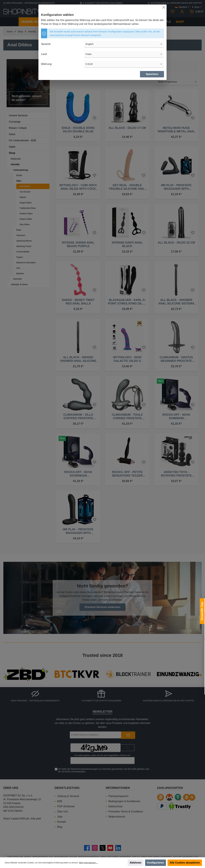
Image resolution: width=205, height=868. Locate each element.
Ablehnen (136, 863)
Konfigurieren (156, 863)
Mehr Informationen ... (88, 863)
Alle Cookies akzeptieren (185, 863)
